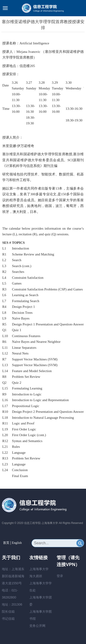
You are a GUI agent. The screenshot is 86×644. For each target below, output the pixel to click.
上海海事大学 (39, 569)
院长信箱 (8, 612)
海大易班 (36, 576)
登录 (60, 576)
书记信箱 (8, 619)
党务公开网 (37, 626)
